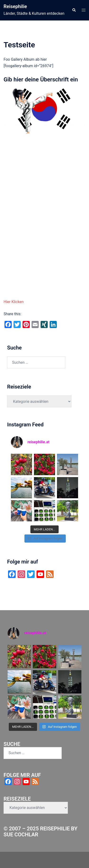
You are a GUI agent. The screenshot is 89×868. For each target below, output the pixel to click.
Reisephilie (15, 6)
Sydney (79, 860)
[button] (74, 10)
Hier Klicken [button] (14, 302)
